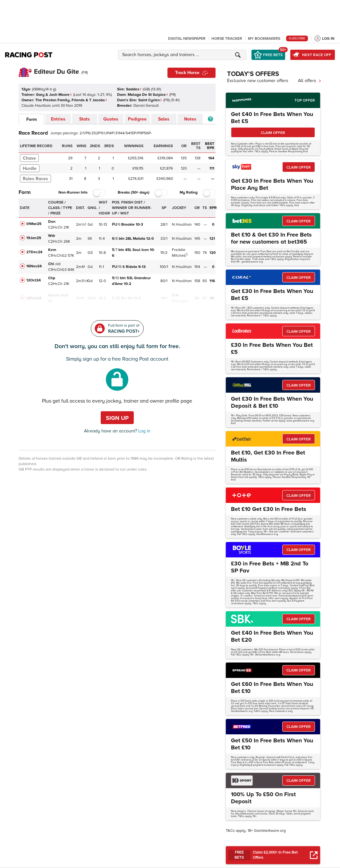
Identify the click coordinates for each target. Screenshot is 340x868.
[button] (183, 55)
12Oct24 (34, 280)
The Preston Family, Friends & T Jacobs (71, 100)
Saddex (134, 89)
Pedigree (137, 119)
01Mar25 (34, 224)
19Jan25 (34, 238)
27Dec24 (34, 252)
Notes (190, 119)
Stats (85, 119)
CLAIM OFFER (273, 133)
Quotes (111, 119)
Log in (144, 431)
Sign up (117, 418)
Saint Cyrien (150, 100)
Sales (164, 119)
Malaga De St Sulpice (148, 95)
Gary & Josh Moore (54, 95)
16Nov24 (34, 266)
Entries (58, 119)
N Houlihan (182, 225)
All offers (310, 81)
